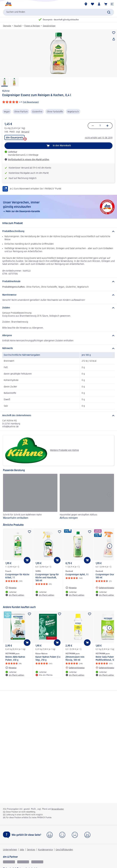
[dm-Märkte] (86, 4)
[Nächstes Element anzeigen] (110, 546)
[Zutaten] (58, 308)
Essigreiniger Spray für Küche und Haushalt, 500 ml (47, 578)
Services (31, 850)
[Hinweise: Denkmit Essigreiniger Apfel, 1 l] (71, 588)
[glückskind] (9, 862)
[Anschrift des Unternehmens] (58, 416)
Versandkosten (58, 809)
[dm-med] (37, 862)
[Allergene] (58, 336)
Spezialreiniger (49, 26)
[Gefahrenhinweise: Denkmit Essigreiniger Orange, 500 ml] (105, 588)
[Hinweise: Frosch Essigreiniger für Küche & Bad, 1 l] (11, 588)
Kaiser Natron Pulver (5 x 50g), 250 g (48, 659)
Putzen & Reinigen (32, 26)
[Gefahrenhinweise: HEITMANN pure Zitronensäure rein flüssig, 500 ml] (75, 668)
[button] (112, 4)
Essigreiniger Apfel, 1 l (77, 575)
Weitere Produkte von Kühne (42, 450)
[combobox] (58, 12)
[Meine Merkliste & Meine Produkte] (92, 4)
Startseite (7, 26)
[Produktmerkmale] (58, 282)
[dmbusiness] (23, 862)
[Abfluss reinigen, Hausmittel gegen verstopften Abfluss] (87, 497)
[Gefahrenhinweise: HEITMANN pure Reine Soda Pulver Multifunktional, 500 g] (105, 668)
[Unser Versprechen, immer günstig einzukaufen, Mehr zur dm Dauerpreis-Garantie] (58, 207)
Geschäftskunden (64, 850)
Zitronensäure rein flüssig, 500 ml (75, 659)
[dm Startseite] (8, 4)
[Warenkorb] (106, 4)
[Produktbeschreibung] (58, 231)
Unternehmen (10, 850)
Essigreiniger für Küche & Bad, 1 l (17, 576)
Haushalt (18, 26)
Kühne (6, 91)
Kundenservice (45, 850)
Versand (25, 132)
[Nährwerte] (58, 348)
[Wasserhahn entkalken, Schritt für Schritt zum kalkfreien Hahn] (30, 497)
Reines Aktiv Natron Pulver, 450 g (15, 659)
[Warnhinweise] (58, 295)
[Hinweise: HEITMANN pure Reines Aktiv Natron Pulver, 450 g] (11, 668)
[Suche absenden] (109, 12)
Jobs (22, 850)
